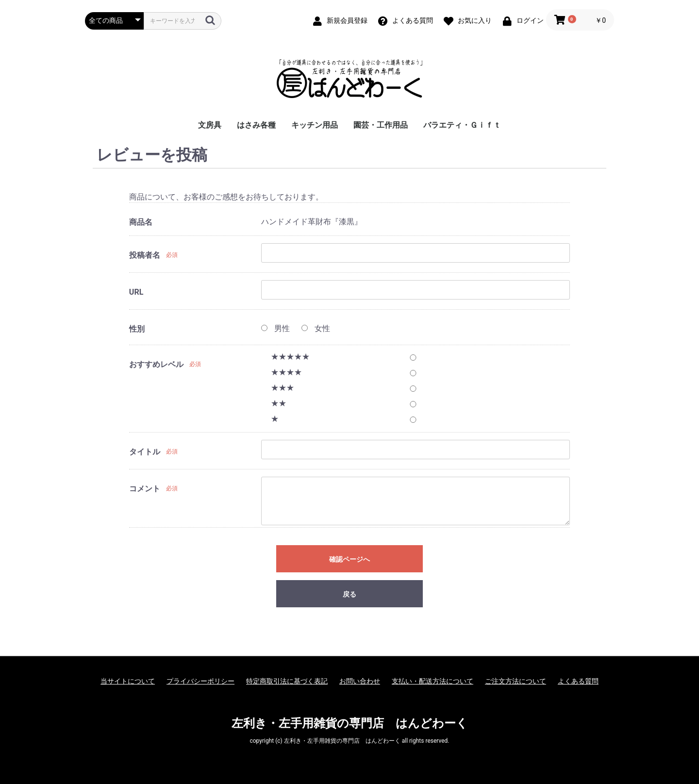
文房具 (210, 125)
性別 (137, 329)
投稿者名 (145, 255)
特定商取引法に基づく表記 (287, 681)
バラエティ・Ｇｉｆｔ (462, 125)
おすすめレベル (156, 364)
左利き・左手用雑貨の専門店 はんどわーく (350, 723)
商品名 (141, 222)
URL (136, 292)
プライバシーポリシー (200, 681)
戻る (349, 594)
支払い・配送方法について (433, 681)
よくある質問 (578, 681)
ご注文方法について (516, 681)
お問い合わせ (360, 681)
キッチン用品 (315, 125)
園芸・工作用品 (381, 125)
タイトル (145, 452)
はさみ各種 (256, 125)
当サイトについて (128, 681)
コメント (145, 489)
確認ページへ (349, 559)
